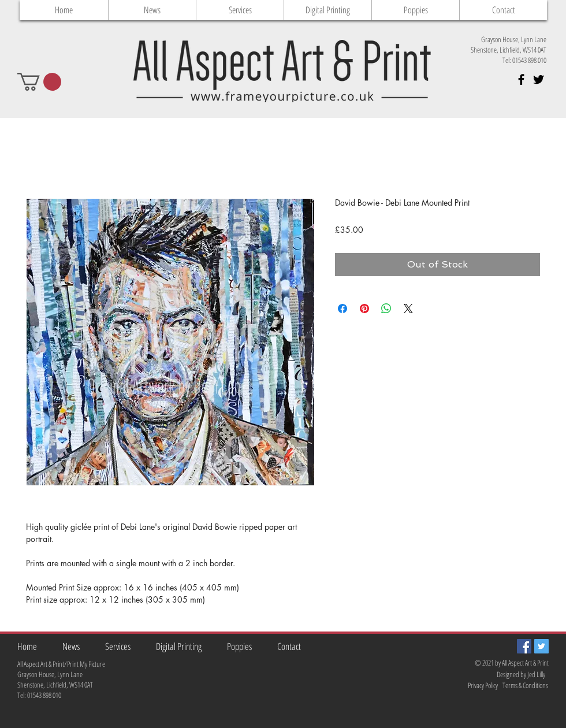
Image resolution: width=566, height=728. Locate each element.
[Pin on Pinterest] (364, 309)
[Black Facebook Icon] (521, 79)
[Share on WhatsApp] (386, 309)
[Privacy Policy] (474, 686)
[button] (39, 82)
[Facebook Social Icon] (524, 646)
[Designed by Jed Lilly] (522, 675)
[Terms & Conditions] (526, 686)
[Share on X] (408, 309)
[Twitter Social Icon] (541, 646)
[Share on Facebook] (342, 309)
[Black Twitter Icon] (539, 79)
